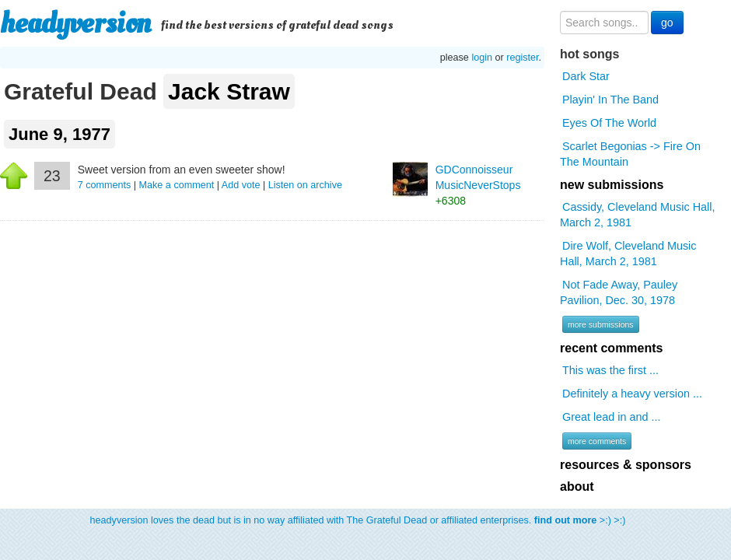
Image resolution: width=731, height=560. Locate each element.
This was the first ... (610, 370)
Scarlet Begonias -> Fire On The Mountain (630, 154)
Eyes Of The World (609, 123)
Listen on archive (305, 185)
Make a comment (177, 185)
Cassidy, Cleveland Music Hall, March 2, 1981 (637, 215)
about (577, 486)
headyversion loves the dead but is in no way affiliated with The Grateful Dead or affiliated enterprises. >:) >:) (358, 520)
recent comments (612, 348)
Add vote (241, 185)
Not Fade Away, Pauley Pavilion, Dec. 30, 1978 (619, 292)
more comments (597, 441)
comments (106, 185)
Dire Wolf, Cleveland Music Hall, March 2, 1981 (628, 254)
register (522, 58)
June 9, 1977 (59, 134)
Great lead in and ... (611, 417)
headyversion (75, 23)
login (482, 58)
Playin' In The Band (610, 100)
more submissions (601, 324)
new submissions (612, 185)
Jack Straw (229, 91)
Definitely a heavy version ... (632, 394)
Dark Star (586, 76)
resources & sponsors (626, 465)
